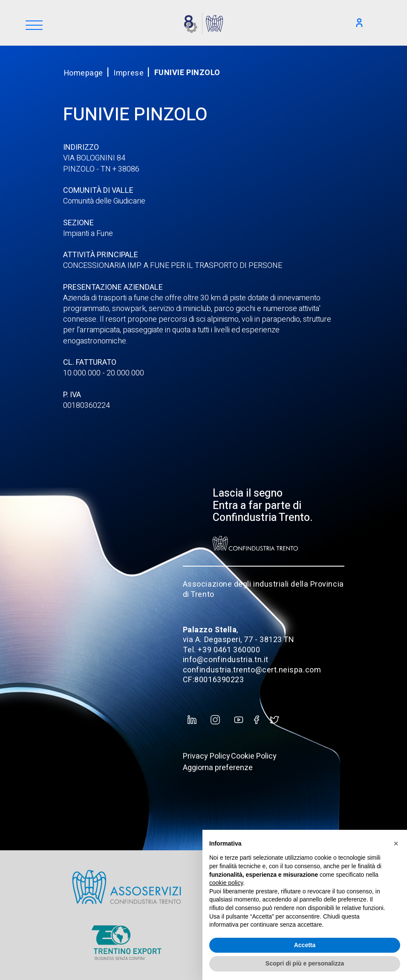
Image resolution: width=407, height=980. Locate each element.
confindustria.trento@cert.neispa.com (252, 670)
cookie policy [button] (226, 883)
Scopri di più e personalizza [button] (305, 963)
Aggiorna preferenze (218, 768)
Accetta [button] (305, 945)
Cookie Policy (254, 756)
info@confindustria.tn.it (226, 660)
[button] (396, 843)
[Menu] (34, 26)
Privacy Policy (206, 756)
